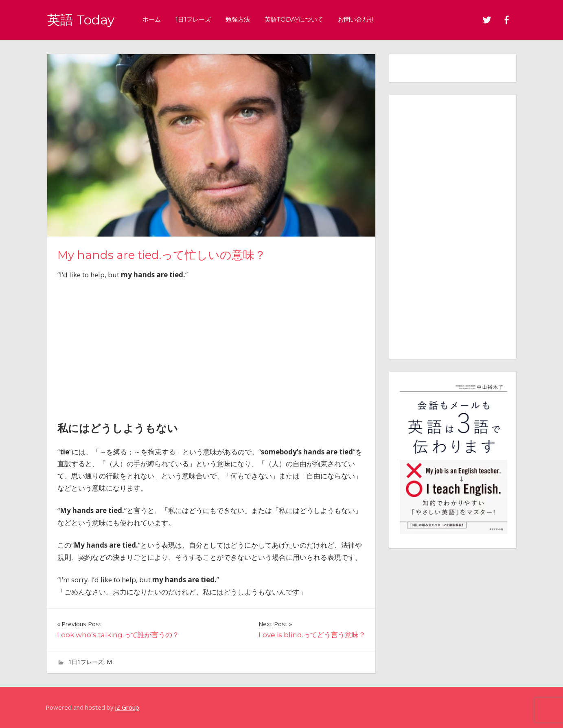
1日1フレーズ (193, 19)
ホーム (152, 19)
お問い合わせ (356, 19)
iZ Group (127, 707)
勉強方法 (238, 19)
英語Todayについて (294, 19)
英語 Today (81, 20)
